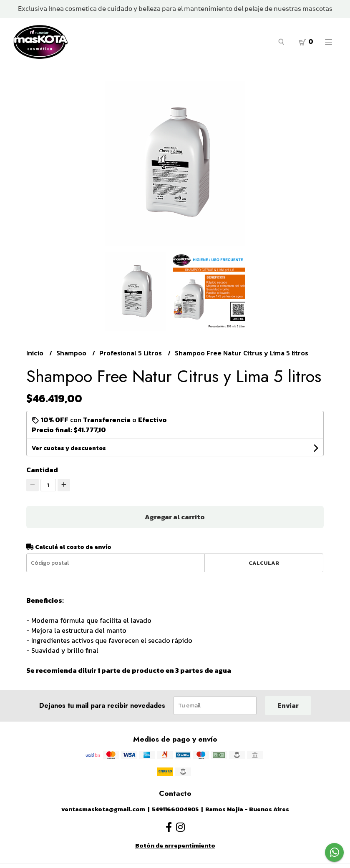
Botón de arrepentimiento (175, 845)
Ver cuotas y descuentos (69, 448)
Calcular (264, 563)
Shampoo (72, 353)
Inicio (36, 353)
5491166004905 (175, 809)
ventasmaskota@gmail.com (103, 809)
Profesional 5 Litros (131, 353)
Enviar (288, 705)
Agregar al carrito (175, 517)
